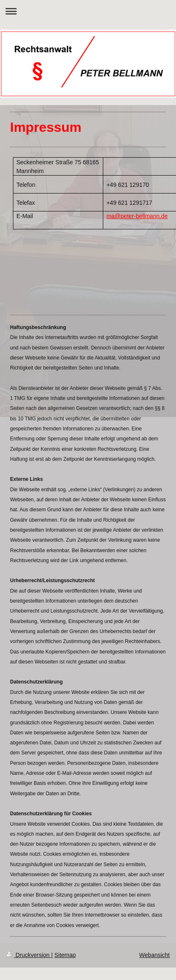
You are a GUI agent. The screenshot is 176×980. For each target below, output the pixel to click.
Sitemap (65, 955)
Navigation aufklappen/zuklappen (88, 11)
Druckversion (29, 955)
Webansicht (154, 955)
